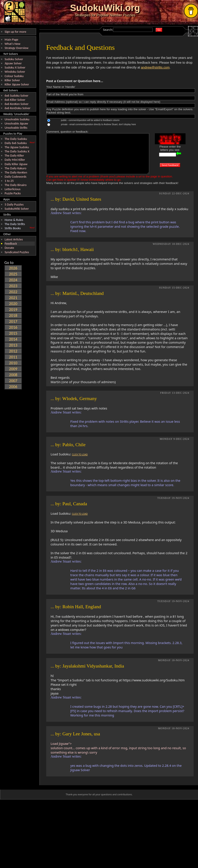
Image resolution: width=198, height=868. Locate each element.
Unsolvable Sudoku (17, 119)
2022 (13, 292)
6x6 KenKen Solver (17, 104)
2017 (13, 321)
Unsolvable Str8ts (16, 128)
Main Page (11, 40)
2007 (13, 381)
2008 (13, 375)
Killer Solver (12, 80)
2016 (13, 327)
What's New (12, 44)
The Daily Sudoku (16, 139)
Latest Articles (14, 239)
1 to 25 (9, 181)
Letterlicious (12, 189)
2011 (13, 357)
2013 (13, 345)
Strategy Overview (17, 48)
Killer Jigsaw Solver (17, 84)
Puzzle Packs (13, 193)
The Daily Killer (14, 155)
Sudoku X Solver (15, 67)
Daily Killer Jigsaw (16, 164)
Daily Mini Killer (15, 160)
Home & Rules (14, 220)
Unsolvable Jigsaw (16, 123)
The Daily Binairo (16, 185)
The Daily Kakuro (15, 168)
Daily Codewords (16, 177)
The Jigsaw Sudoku (17, 147)
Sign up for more (15, 32)
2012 (13, 351)
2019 (13, 309)
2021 (13, 298)
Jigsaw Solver (13, 63)
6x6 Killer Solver (15, 100)
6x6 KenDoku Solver (18, 108)
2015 (13, 333)
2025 (13, 274)
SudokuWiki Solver (17, 209)
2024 (13, 280)
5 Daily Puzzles (14, 204)
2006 (13, 387)
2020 (13, 304)
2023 (13, 286)
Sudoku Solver (14, 59)
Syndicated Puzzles (17, 252)
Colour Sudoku (14, 76)
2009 (13, 369)
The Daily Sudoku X (17, 151)
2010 (13, 363)
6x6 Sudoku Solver (17, 96)
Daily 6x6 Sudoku (16, 143)
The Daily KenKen (16, 172)
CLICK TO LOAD (80, 455)
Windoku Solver (15, 72)
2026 (13, 268)
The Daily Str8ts (15, 224)
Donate (9, 248)
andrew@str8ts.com (155, 67)
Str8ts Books (13, 228)
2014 (13, 339)
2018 (13, 315)
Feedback (11, 244)
